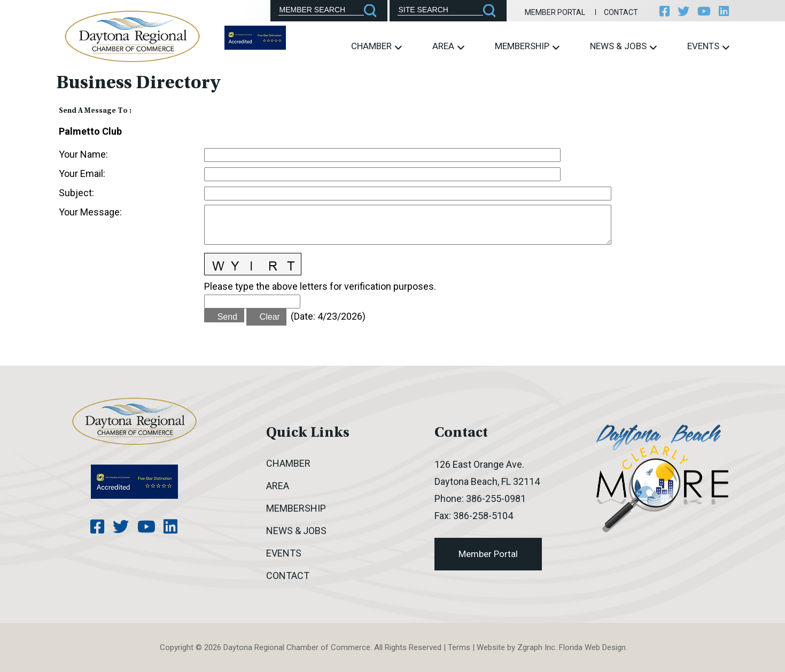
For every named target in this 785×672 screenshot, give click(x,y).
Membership (527, 46)
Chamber (376, 46)
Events (708, 46)
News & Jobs (623, 46)
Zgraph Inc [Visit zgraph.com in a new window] (536, 647)
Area (448, 46)
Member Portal (553, 12)
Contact (619, 12)
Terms (459, 647)
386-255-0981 (496, 499)
